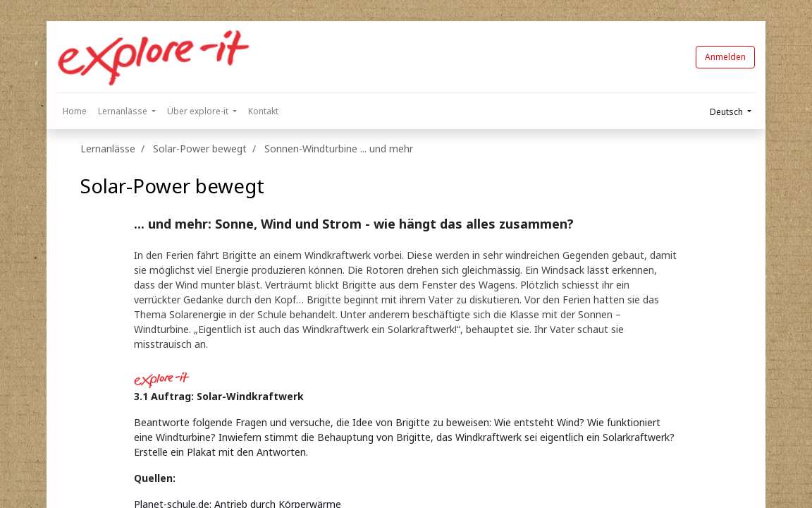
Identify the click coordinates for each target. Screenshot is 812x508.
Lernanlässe (108, 149)
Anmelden (725, 57)
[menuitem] (75, 111)
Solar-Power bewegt (172, 186)
